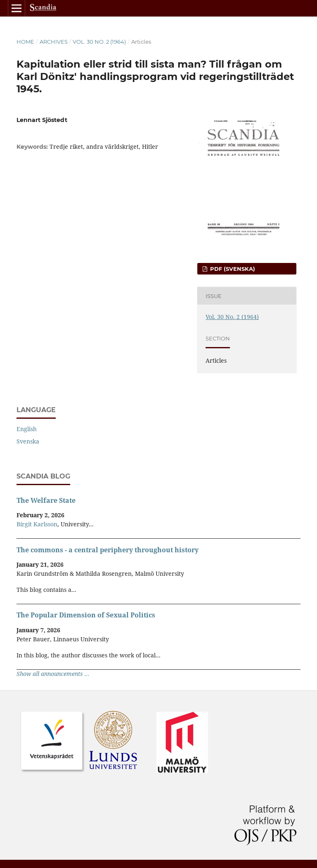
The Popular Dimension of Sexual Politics (86, 615)
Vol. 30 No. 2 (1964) (99, 42)
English (27, 429)
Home (25, 42)
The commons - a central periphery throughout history (108, 550)
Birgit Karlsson (37, 524)
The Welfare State (46, 500)
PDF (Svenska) (232, 269)
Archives (54, 42)
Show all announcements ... (53, 674)
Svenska (28, 441)
